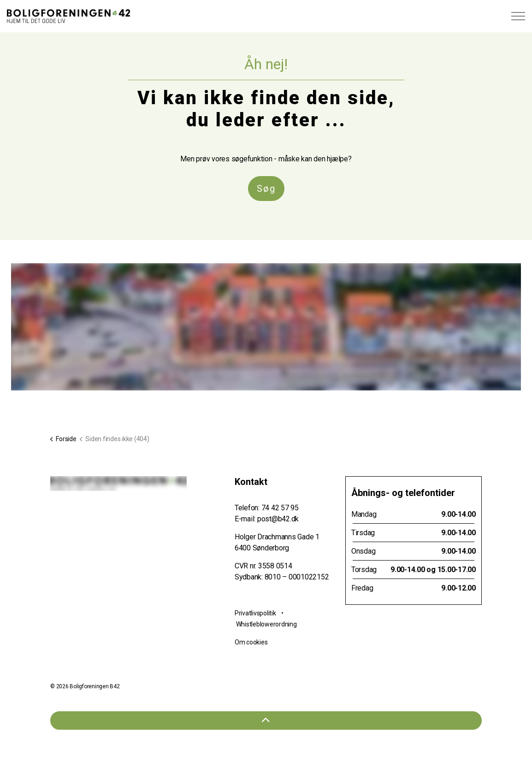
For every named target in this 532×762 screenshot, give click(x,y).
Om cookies (251, 642)
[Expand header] (518, 16)
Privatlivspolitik (255, 613)
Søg (266, 189)
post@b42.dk (278, 519)
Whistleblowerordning (266, 624)
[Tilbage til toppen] (266, 721)
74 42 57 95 (280, 508)
